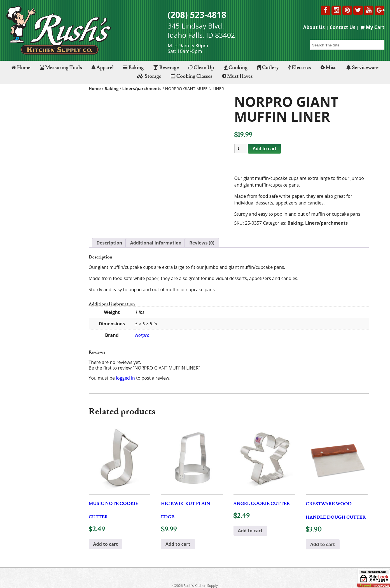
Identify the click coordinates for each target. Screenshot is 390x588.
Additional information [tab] (156, 243)
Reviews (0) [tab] (202, 243)
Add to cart (264, 149)
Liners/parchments (142, 88)
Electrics (300, 68)
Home (21, 68)
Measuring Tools (61, 68)
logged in (125, 378)
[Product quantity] (241, 149)
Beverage (166, 68)
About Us (314, 27)
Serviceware (362, 68)
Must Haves (237, 76)
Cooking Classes (192, 76)
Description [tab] (109, 243)
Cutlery (268, 68)
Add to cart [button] (106, 544)
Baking (133, 68)
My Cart (372, 27)
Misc (329, 68)
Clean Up (201, 68)
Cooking (236, 68)
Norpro (142, 335)
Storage (149, 76)
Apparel (103, 68)
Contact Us (342, 27)
